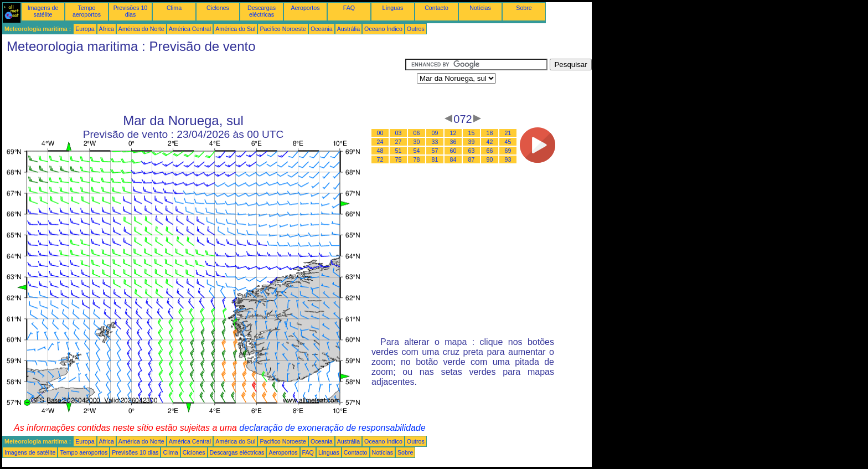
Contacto (436, 8)
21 (508, 133)
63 (472, 151)
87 (472, 159)
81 (435, 159)
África (107, 29)
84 (453, 159)
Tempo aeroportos (87, 11)
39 (472, 142)
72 (380, 159)
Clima (174, 8)
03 (399, 133)
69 (508, 151)
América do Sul (235, 29)
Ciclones (218, 8)
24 (380, 142)
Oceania (322, 29)
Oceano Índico (383, 29)
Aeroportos (305, 8)
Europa (85, 29)
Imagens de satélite (43, 11)
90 (490, 159)
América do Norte (141, 29)
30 (417, 142)
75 (399, 159)
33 (435, 142)
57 (435, 151)
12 (453, 133)
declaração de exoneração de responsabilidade (332, 428)
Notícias (480, 8)
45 (508, 142)
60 (453, 151)
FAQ (349, 8)
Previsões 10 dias (131, 11)
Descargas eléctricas (262, 11)
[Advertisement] (204, 84)
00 (380, 133)
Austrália (348, 29)
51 (399, 151)
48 (380, 151)
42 (490, 142)
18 (490, 133)
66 (490, 151)
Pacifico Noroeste (283, 29)
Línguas (393, 8)
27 (399, 142)
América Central (190, 29)
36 (453, 142)
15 (472, 133)
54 (417, 151)
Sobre (524, 8)
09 (435, 133)
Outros (416, 29)
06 (417, 133)
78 (417, 159)
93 (508, 159)
